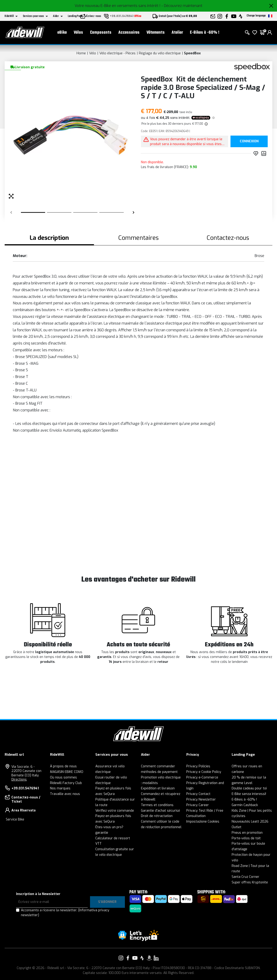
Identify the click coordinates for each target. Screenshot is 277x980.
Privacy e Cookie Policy (204, 772)
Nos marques (60, 788)
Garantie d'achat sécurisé (160, 811)
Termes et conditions (157, 805)
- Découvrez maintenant (182, 6)
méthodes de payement (159, 772)
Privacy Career (198, 805)
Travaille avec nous (65, 794)
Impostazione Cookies (203, 822)
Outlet (237, 827)
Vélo (93, 53)
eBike (62, 33)
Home (81, 53)
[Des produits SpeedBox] (252, 67)
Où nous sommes (63, 777)
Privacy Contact (198, 794)
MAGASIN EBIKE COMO (67, 772)
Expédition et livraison (158, 788)
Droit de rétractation (157, 816)
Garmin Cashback (245, 805)
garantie (102, 833)
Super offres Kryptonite (250, 882)
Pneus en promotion (247, 833)
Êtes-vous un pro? (109, 827)
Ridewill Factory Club (66, 783)
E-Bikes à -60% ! (205, 33)
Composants (101, 33)
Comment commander (158, 766)
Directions (19, 780)
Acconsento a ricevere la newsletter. (65, 913)
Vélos (78, 33)
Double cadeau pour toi (249, 788)
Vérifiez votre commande (115, 811)
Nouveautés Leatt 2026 (250, 822)
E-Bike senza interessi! (249, 794)
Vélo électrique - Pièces (117, 53)
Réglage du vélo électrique (160, 53)
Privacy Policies (198, 766)
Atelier (177, 33)
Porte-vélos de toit (246, 838)
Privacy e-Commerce (202, 777)
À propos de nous (63, 766)
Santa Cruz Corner (245, 877)
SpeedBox (192, 53)
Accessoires (129, 33)
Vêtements (156, 33)
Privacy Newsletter (201, 799)
